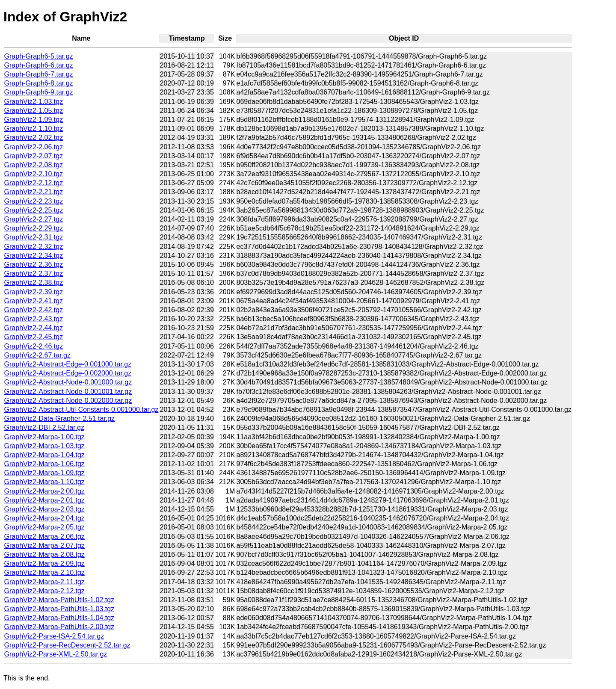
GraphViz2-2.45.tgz (34, 337)
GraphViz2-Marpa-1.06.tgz (44, 464)
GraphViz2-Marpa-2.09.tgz (44, 563)
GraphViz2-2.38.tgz (34, 282)
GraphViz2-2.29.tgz (34, 228)
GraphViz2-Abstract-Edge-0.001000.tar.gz (68, 364)
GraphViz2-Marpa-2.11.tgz (44, 582)
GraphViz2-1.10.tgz (34, 129)
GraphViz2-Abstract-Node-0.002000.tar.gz (68, 401)
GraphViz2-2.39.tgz (34, 292)
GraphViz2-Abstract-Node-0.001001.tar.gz (68, 392)
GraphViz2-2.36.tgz (34, 265)
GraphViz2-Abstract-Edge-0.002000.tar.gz (68, 373)
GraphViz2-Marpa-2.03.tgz (44, 509)
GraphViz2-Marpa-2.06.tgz (44, 537)
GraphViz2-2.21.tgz (34, 192)
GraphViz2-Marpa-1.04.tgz (44, 455)
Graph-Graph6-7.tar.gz (39, 74)
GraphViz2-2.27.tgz (34, 219)
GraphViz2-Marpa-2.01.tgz (44, 500)
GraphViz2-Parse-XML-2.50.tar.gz (56, 654)
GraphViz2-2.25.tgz (34, 210)
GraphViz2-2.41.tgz (34, 301)
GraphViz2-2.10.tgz (34, 174)
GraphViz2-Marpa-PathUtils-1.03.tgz (59, 609)
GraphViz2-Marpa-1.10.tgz (44, 482)
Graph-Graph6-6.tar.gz (39, 65)
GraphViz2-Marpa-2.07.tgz (44, 546)
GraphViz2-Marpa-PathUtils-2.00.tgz (59, 627)
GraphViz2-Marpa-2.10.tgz (44, 572)
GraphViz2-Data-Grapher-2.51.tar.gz (60, 418)
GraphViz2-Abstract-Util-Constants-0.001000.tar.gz (81, 410)
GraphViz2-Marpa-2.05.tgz (44, 527)
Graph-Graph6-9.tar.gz (39, 92)
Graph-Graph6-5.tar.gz (39, 56)
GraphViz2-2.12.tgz (34, 183)
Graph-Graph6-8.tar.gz (39, 83)
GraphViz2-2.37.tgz (34, 274)
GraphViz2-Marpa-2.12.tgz (44, 591)
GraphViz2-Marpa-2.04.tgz (44, 518)
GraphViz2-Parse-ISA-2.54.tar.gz (54, 636)
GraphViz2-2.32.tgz (34, 247)
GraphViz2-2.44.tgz (34, 328)
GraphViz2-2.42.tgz (34, 310)
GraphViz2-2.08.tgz (34, 165)
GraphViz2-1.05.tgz (34, 111)
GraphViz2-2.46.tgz (34, 346)
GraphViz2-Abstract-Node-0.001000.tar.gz (68, 382)
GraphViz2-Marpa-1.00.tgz (44, 437)
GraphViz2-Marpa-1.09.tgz (44, 473)
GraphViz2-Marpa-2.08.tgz (44, 554)
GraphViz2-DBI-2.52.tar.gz (44, 427)
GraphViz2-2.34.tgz (34, 256)
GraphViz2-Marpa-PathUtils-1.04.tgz (59, 618)
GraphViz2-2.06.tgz (34, 147)
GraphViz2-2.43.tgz (34, 319)
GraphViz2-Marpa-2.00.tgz (44, 491)
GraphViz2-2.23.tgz (34, 201)
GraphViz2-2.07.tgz (34, 156)
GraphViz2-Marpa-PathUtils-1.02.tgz (59, 600)
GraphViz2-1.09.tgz (34, 120)
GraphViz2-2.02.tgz (34, 138)
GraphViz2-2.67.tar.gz (37, 355)
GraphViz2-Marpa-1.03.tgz (44, 446)
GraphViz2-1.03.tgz (34, 102)
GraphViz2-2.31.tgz (34, 237)
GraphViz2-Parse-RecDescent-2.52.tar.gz (67, 645)
